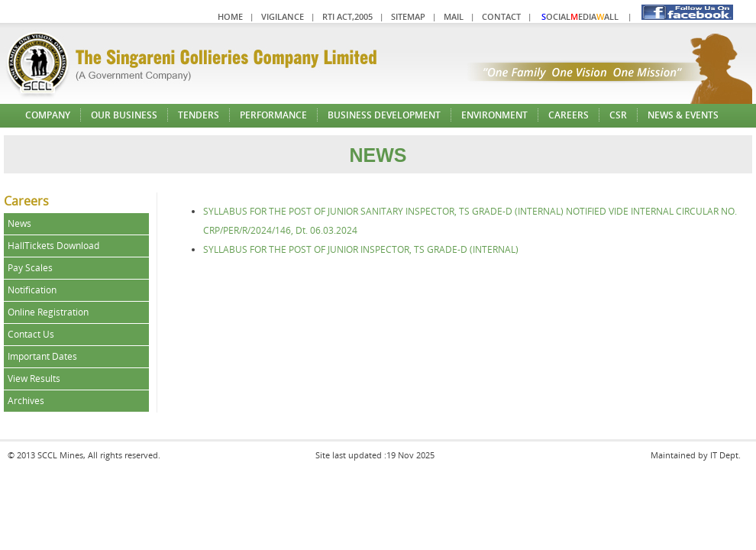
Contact (501, 16)
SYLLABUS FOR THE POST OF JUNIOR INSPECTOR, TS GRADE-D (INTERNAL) (361, 249)
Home (230, 16)
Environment (494, 115)
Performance (273, 115)
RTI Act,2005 (347, 16)
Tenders (199, 115)
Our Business (124, 115)
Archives (26, 401)
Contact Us (31, 334)
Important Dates (42, 356)
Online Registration (48, 312)
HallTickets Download (53, 246)
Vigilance (283, 16)
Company (48, 115)
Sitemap (408, 16)
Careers (569, 115)
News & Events (683, 115)
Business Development (384, 115)
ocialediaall (580, 16)
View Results (34, 379)
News (19, 223)
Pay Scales (30, 268)
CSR (618, 115)
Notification (32, 290)
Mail (454, 16)
